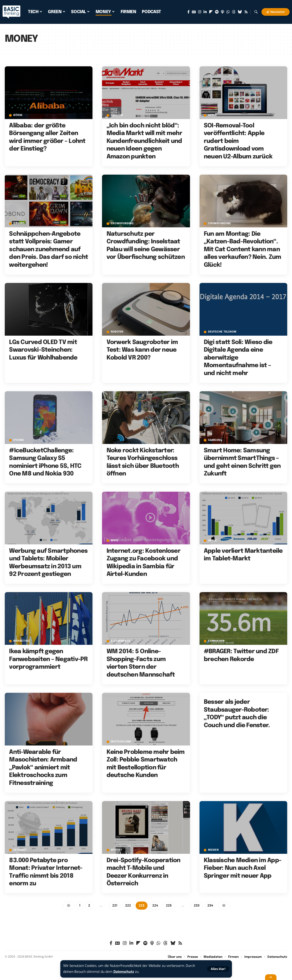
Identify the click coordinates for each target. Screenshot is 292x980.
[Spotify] (217, 12)
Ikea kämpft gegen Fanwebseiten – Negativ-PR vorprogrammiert (48, 659)
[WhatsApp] (228, 12)
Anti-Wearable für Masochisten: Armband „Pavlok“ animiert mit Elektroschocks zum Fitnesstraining (43, 768)
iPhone (19, 440)
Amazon (117, 115)
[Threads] (234, 12)
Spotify (117, 850)
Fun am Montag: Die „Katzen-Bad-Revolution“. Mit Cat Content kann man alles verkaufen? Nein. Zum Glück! (243, 250)
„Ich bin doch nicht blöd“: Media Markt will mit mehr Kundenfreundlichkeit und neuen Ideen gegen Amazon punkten (144, 141)
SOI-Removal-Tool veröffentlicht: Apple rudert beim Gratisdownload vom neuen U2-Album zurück (238, 141)
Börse (18, 115)
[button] (218, 969)
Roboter (117, 332)
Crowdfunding (122, 224)
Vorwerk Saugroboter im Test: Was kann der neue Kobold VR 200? (142, 350)
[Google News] (194, 12)
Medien (213, 850)
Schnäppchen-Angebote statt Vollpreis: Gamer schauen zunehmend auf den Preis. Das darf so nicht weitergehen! (49, 250)
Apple (213, 115)
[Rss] (246, 12)
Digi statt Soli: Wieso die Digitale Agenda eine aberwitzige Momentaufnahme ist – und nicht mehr (238, 358)
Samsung (215, 440)
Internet (20, 850)
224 (155, 905)
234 (210, 905)
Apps (115, 541)
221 (115, 905)
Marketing (22, 641)
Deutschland (121, 742)
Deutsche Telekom (222, 332)
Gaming (19, 224)
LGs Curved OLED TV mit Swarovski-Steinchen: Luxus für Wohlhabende (43, 350)
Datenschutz (124, 972)
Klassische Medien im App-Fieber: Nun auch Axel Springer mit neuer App (243, 868)
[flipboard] (211, 12)
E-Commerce (121, 641)
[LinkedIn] (205, 12)
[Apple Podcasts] (223, 12)
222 (128, 905)
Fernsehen (216, 641)
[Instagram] (200, 12)
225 (169, 905)
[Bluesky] (240, 12)
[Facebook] (188, 12)
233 (197, 905)
